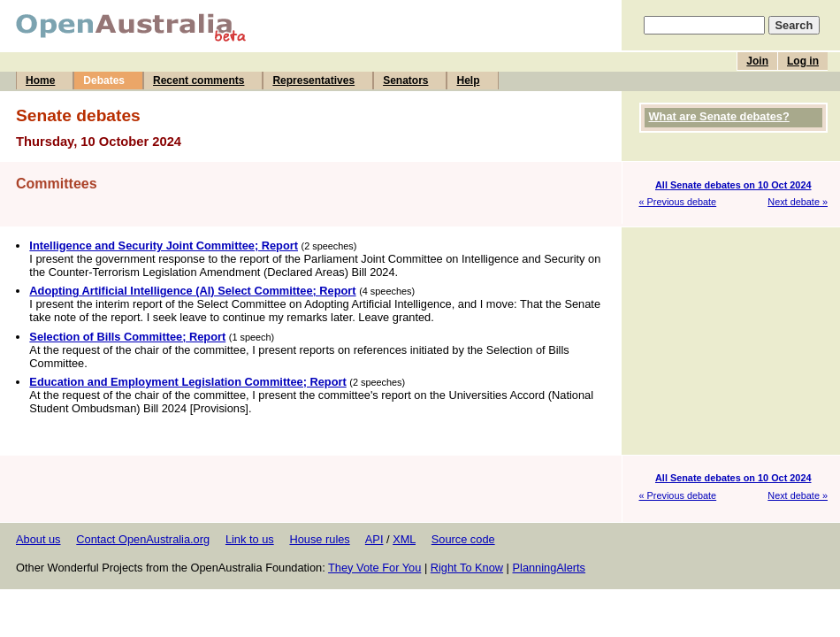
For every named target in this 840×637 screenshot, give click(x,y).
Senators (405, 81)
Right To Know (467, 568)
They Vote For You (374, 568)
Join (757, 61)
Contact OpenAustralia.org (143, 539)
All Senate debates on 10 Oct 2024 (733, 185)
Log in (803, 61)
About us (38, 539)
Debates (104, 81)
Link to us (250, 539)
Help (468, 81)
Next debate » (798, 202)
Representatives (313, 81)
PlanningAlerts (550, 568)
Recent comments (199, 81)
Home (40, 81)
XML (404, 539)
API (374, 539)
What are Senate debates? (719, 116)
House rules (319, 539)
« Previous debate (678, 202)
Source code (463, 539)
